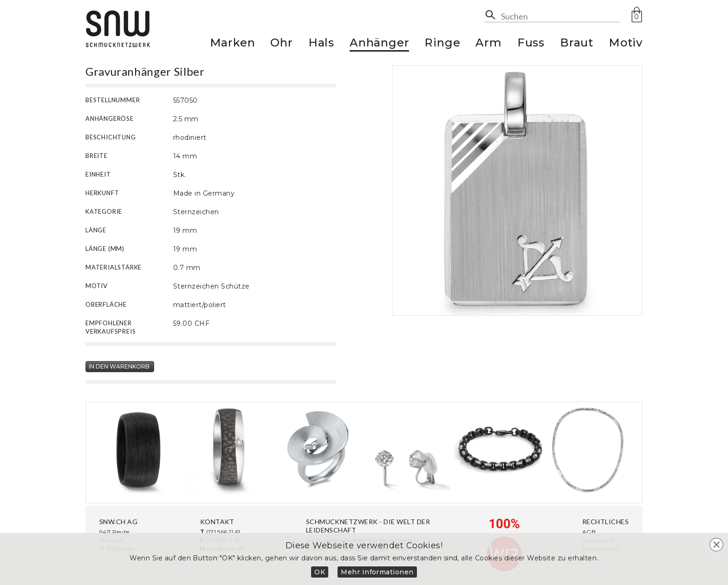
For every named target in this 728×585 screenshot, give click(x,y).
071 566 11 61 (223, 532)
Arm (488, 44)
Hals (321, 44)
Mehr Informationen (377, 572)
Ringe (442, 44)
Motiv (626, 44)
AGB (589, 532)
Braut (577, 44)
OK (320, 572)
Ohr (281, 44)
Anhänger (379, 44)
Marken (233, 44)
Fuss (531, 44)
